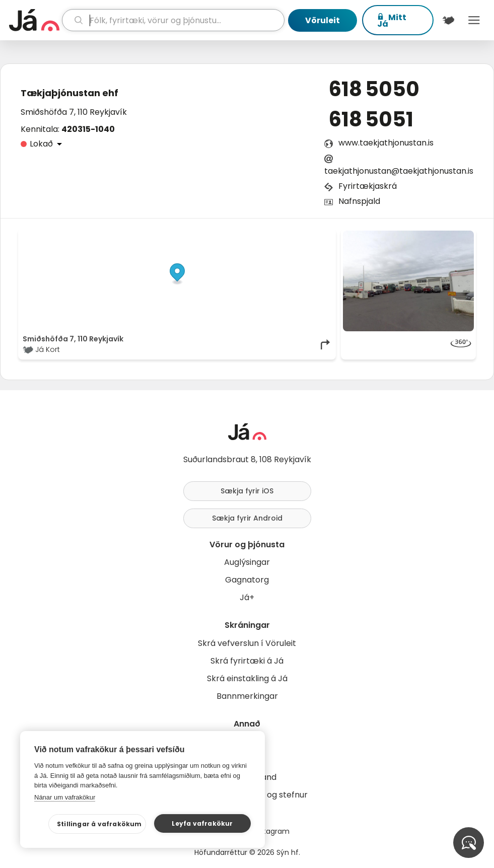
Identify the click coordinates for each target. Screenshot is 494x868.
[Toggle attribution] (323, 242)
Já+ (247, 597)
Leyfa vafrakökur (202, 823)
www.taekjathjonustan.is (386, 143)
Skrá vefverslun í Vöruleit (247, 643)
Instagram (271, 831)
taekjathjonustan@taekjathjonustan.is (399, 171)
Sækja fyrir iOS (247, 491)
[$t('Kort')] (448, 20)
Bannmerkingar (247, 696)
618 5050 (374, 89)
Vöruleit (323, 20)
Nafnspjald (359, 201)
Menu (474, 20)
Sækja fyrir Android (247, 518)
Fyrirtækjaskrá (368, 186)
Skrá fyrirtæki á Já (247, 661)
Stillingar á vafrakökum (99, 824)
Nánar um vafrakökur (65, 797)
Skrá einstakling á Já (247, 678)
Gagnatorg (247, 580)
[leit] (173, 20)
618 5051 (371, 119)
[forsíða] (34, 20)
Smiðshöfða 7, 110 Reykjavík (74, 112)
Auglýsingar (247, 562)
